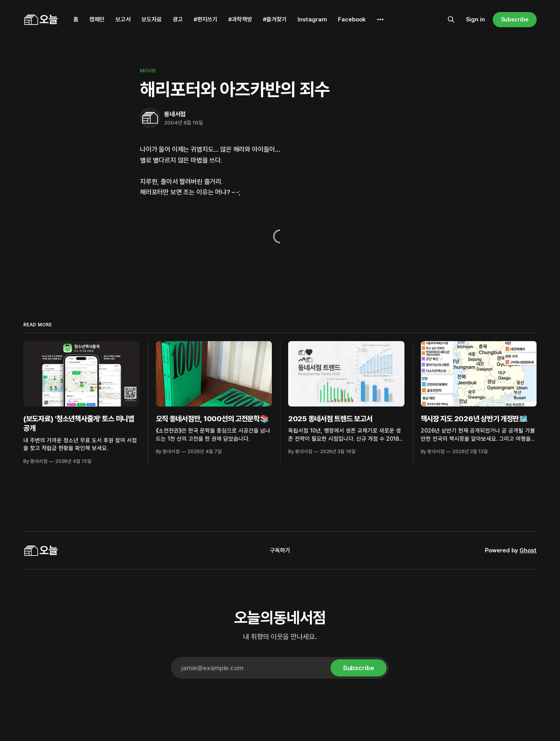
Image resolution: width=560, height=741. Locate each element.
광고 (178, 19)
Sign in (475, 19)
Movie (148, 71)
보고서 (123, 19)
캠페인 (97, 19)
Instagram (312, 19)
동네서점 (175, 114)
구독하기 (280, 550)
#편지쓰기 (206, 19)
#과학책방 (240, 19)
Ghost (528, 550)
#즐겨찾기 (275, 19)
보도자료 (152, 19)
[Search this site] (451, 19)
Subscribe (515, 19)
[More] (380, 19)
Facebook (352, 19)
